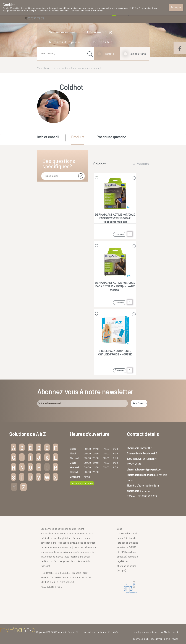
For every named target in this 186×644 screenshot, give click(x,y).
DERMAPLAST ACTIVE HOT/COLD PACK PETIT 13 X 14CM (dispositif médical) (115, 286)
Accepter (176, 7)
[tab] (51, 139)
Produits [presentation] (78, 137)
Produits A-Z (68, 68)
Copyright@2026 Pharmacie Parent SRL (58, 632)
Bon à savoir (96, 32)
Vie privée (113, 632)
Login (156, 12)
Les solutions (138, 54)
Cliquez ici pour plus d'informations (86, 11)
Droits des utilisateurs (94, 632)
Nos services (59, 32)
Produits (109, 54)
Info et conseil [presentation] (48, 137)
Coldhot (97, 68)
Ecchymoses (84, 68)
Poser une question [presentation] (112, 137)
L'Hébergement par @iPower (163, 639)
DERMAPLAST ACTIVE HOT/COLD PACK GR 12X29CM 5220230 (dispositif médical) (115, 218)
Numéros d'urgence (64, 42)
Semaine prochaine (82, 483)
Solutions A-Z (102, 42)
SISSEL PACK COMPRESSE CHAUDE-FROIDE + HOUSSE (115, 352)
